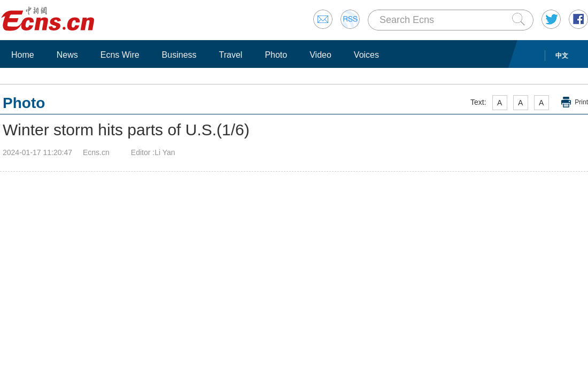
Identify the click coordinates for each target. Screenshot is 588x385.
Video (320, 55)
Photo (276, 55)
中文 (562, 56)
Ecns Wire (120, 55)
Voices (366, 55)
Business (179, 55)
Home (23, 55)
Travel (231, 55)
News (67, 55)
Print (581, 102)
